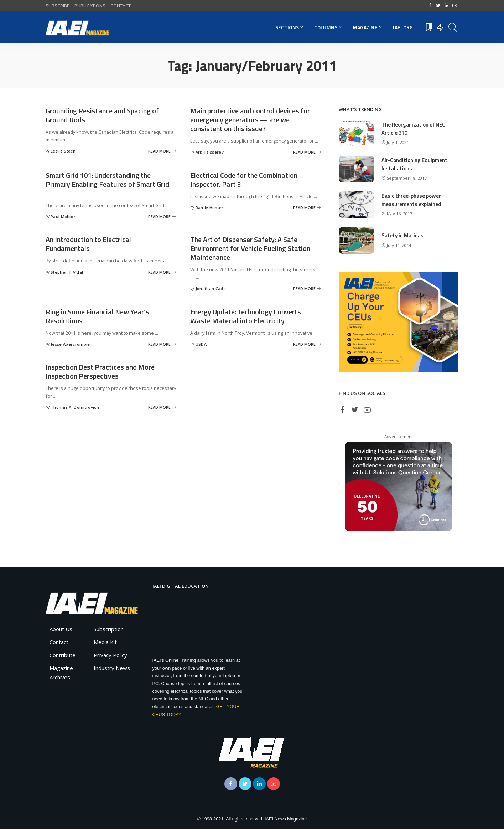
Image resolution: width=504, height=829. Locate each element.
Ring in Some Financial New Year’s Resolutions (97, 316)
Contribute (63, 655)
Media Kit (105, 642)
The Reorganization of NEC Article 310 (413, 129)
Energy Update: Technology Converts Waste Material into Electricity (246, 316)
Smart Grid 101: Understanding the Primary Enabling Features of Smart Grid (107, 180)
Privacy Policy (110, 655)
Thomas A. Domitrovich (75, 407)
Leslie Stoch (63, 151)
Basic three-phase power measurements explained (411, 200)
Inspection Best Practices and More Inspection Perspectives (100, 371)
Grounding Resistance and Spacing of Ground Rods (102, 115)
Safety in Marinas (402, 235)
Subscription (109, 629)
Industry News (112, 668)
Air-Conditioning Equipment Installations (414, 164)
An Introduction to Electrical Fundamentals (88, 244)
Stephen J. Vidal (67, 272)
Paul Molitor (63, 217)
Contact (59, 642)
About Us (61, 629)
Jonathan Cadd (211, 289)
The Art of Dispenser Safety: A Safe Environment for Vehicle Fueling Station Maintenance (250, 248)
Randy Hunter (210, 208)
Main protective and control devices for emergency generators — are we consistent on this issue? (250, 120)
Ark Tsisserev (210, 152)
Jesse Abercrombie (70, 344)
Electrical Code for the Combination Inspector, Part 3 (244, 180)
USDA (201, 344)
